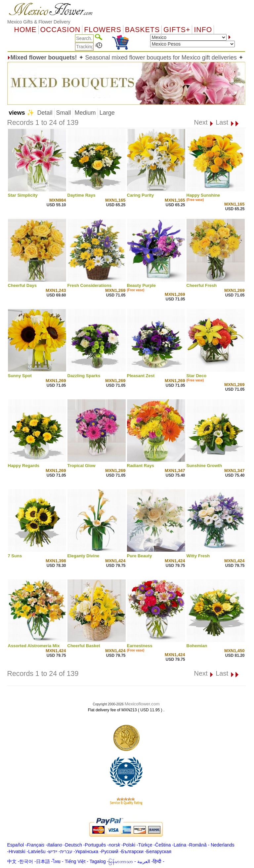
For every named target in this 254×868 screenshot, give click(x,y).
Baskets (142, 30)
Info (203, 30)
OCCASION (61, 30)
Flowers (103, 30)
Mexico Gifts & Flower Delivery (39, 22)
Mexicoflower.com (142, 704)
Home (25, 30)
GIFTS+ (177, 30)
